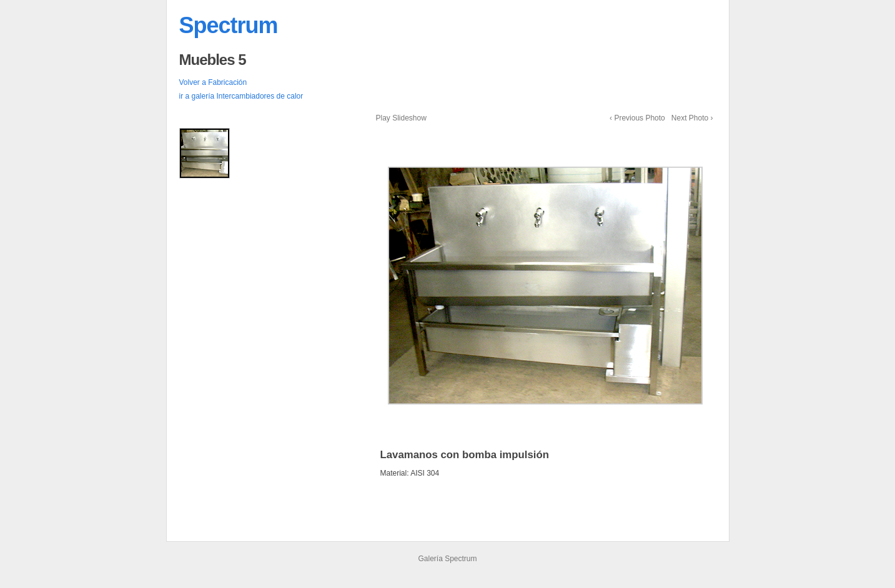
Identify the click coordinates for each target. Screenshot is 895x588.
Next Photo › (692, 118)
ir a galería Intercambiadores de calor (241, 96)
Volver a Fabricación (213, 82)
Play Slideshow (401, 118)
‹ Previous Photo (637, 118)
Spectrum (229, 25)
